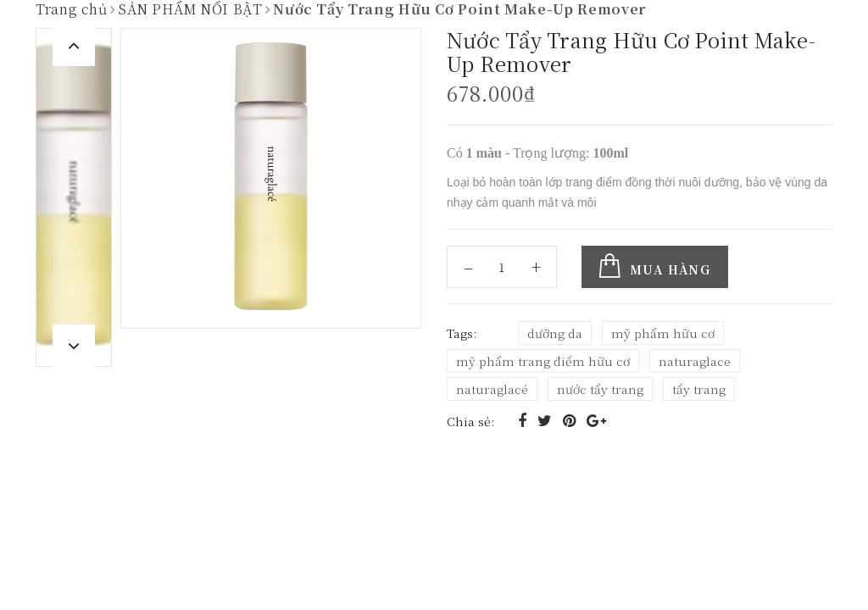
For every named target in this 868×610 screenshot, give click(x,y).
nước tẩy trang (600, 388)
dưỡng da (555, 332)
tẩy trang (699, 388)
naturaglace (695, 360)
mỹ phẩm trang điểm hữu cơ (543, 360)
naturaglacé (492, 388)
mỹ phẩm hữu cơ (663, 332)
